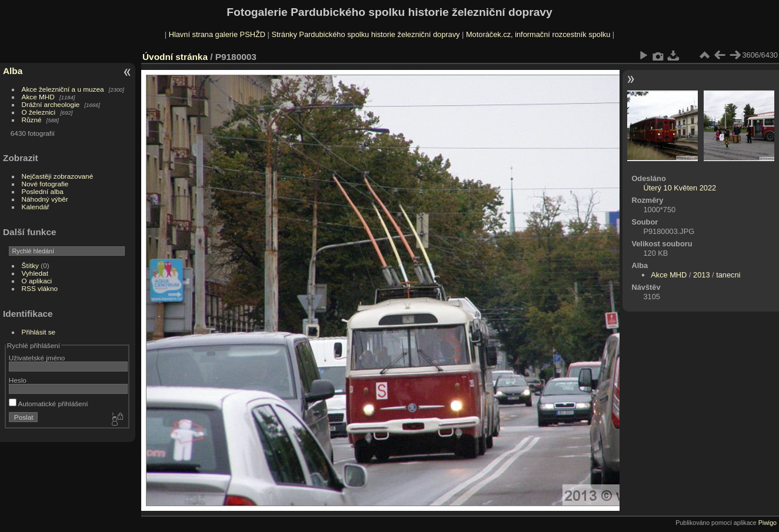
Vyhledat (35, 273)
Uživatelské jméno (37, 358)
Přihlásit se (39, 332)
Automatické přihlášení (49, 404)
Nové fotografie (45, 184)
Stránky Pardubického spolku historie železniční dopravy (365, 34)
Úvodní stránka (175, 57)
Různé (32, 120)
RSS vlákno (40, 288)
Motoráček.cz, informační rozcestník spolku (538, 34)
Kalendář (36, 207)
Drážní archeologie (51, 104)
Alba (13, 71)
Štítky (30, 265)
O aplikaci (37, 281)
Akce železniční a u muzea (63, 89)
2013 (701, 275)
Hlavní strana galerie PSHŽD (217, 34)
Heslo (18, 380)
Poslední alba (43, 191)
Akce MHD (38, 97)
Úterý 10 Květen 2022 (680, 188)
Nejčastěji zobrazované (58, 176)
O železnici (39, 112)
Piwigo (768, 523)
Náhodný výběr (45, 199)
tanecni (728, 275)
